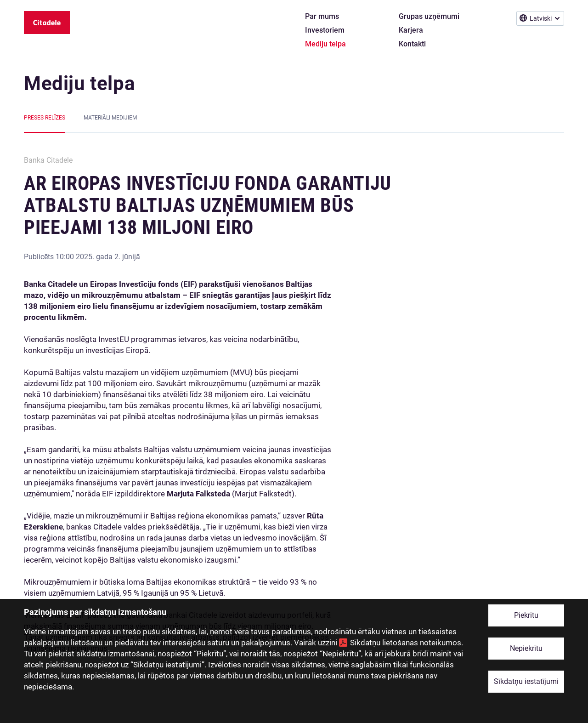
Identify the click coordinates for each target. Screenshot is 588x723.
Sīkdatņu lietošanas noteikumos (406, 643)
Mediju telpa (79, 83)
